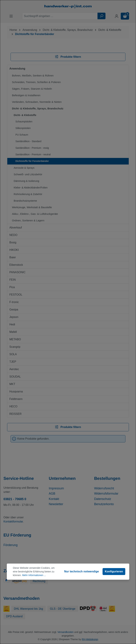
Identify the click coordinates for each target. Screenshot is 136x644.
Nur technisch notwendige (82, 571)
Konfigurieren (114, 571)
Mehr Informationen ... (34, 575)
